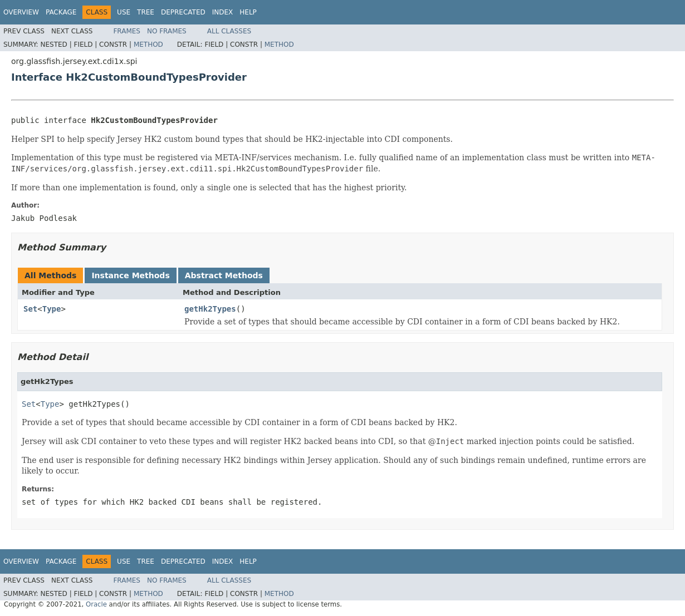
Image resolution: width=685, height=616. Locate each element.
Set (30, 309)
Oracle (96, 604)
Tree (146, 12)
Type (52, 309)
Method (148, 45)
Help (248, 12)
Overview (21, 12)
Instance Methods (130, 275)
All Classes (229, 31)
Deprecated (183, 12)
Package (61, 12)
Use (124, 12)
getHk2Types (210, 309)
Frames (127, 31)
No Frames (167, 31)
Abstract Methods (224, 275)
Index (223, 12)
